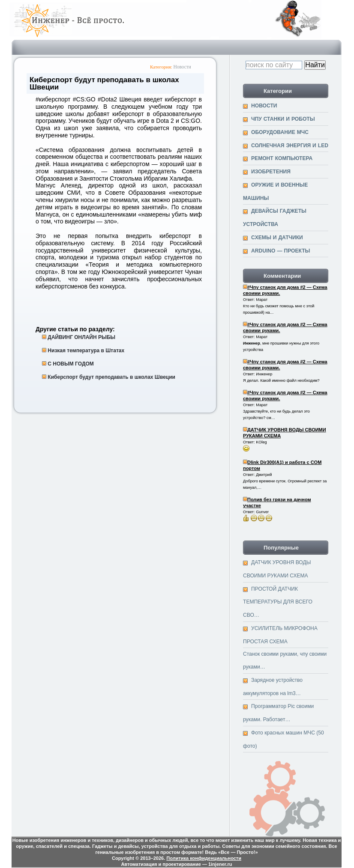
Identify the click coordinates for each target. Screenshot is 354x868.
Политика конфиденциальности (204, 858)
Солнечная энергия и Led (290, 146)
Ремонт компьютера (282, 158)
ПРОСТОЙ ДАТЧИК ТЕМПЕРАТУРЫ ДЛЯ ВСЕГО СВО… (278, 602)
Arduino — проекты (280, 251)
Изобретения (271, 172)
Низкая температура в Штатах (86, 351)
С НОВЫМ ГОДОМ (70, 364)
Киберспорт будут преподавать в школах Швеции (111, 377)
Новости (182, 67)
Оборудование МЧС (280, 132)
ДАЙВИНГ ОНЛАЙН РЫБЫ (81, 337)
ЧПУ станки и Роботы (283, 119)
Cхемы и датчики (277, 238)
